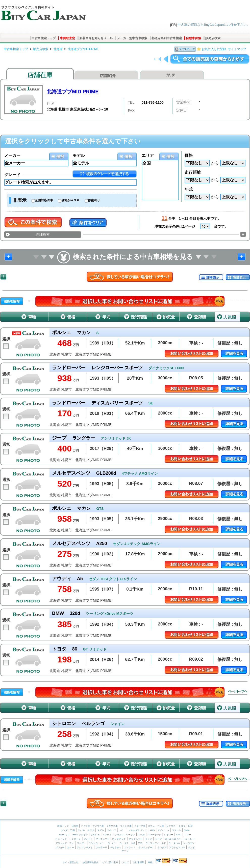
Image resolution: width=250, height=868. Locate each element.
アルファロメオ (85, 848)
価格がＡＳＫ (70, 200)
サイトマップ (237, 49)
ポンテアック (119, 839)
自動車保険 (193, 38)
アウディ (107, 835)
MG (133, 843)
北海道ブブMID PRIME (83, 49)
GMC (179, 835)
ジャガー (81, 843)
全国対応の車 (44, 200)
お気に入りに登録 (214, 49)
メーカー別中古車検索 (132, 38)
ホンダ (64, 830)
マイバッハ (163, 830)
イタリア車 (140, 826)
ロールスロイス (173, 839)
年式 (189, 189)
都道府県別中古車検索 (167, 38)
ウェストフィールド (156, 843)
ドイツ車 (86, 826)
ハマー (188, 835)
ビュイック (61, 839)
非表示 (20, 200)
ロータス (124, 843)
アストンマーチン (65, 843)
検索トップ (63, 826)
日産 (190, 826)
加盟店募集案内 (91, 862)
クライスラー (136, 839)
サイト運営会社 (71, 862)
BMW (187, 830)
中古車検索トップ (44, 38)
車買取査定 (67, 38)
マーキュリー (103, 839)
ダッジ (149, 839)
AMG (152, 830)
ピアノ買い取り (110, 862)
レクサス (171, 826)
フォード (88, 839)
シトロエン (189, 843)
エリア (148, 155)
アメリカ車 (98, 826)
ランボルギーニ (146, 848)
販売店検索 (213, 38)
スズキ (101, 830)
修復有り (94, 200)
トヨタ (182, 826)
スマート (177, 830)
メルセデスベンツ (138, 830)
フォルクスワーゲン (125, 835)
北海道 (58, 49)
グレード (12, 175)
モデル (79, 155)
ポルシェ (95, 835)
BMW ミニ (64, 835)
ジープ (158, 839)
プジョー (60, 848)
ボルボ (191, 848)
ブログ (125, 862)
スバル (81, 830)
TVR (140, 843)
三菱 (72, 830)
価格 (189, 155)
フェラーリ (101, 848)
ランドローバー (97, 843)
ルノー (71, 848)
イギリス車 (112, 826)
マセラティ (116, 848)
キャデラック (155, 835)
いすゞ (122, 830)
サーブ (125, 851)
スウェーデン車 (156, 826)
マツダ (91, 830)
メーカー (12, 155)
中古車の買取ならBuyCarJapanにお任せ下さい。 (214, 25)
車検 (150, 862)
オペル (141, 835)
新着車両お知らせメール (96, 38)
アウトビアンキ (177, 848)
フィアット (130, 848)
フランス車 (126, 826)
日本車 (75, 826)
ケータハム (174, 843)
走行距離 (193, 172)
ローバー (112, 843)
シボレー (169, 835)
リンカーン (75, 839)
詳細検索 (43, 234)
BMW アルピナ (80, 835)
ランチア (162, 848)
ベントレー (189, 839)
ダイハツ (111, 830)
